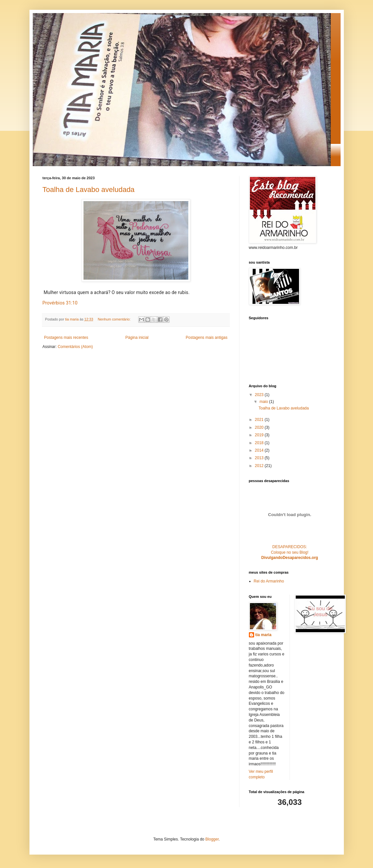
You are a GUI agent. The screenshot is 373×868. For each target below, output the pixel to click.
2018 (260, 443)
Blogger (212, 839)
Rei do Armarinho (269, 581)
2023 (260, 395)
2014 (260, 450)
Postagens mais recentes (66, 338)
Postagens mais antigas (206, 338)
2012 (260, 466)
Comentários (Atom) (75, 347)
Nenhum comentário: (114, 319)
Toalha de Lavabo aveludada (89, 190)
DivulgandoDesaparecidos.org (290, 558)
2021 (260, 420)
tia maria (263, 635)
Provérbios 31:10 (60, 303)
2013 (260, 458)
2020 (260, 427)
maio (264, 402)
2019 (260, 435)
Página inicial (137, 338)
